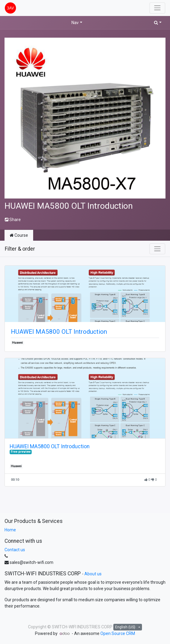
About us (93, 574)
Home (10, 530)
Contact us (15, 550)
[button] (158, 23)
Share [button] (13, 220)
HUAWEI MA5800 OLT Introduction (59, 332)
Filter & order (20, 249)
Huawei (17, 343)
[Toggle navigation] (157, 249)
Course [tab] (19, 235)
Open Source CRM (118, 633)
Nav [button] (75, 23)
